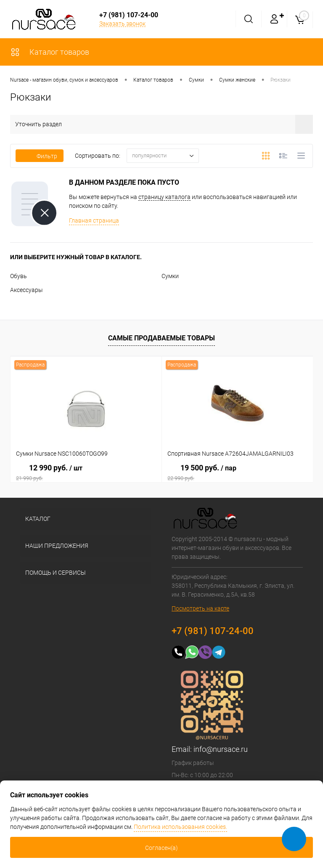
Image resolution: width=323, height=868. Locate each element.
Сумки (170, 276)
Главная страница (94, 220)
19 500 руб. (237, 472)
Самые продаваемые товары (161, 338)
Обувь (19, 276)
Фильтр (40, 156)
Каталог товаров (50, 52)
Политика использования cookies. (180, 827)
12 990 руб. (86, 472)
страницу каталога (164, 197)
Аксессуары (26, 290)
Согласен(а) (161, 848)
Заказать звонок (122, 24)
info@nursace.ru (221, 749)
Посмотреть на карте (200, 608)
